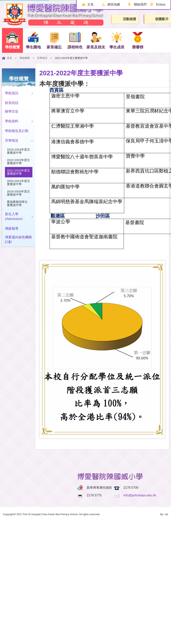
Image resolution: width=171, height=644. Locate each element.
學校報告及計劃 (17, 131)
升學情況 (42, 58)
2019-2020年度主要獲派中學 (18, 193)
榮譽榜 (138, 40)
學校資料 (12, 121)
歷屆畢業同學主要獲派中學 (17, 203)
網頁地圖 (113, 4)
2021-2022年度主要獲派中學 (18, 172)
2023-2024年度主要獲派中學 (18, 151)
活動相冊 (125, 19)
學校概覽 (12, 40)
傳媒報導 (12, 229)
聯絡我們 (140, 4)
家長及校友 (96, 40)
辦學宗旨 (12, 112)
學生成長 (117, 40)
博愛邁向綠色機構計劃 (18, 240)
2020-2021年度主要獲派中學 (18, 182)
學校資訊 (12, 93)
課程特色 (75, 40)
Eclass (161, 4)
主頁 (90, 4)
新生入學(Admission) (14, 216)
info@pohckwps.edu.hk (140, 495)
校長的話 (12, 103)
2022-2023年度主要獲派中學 (18, 162)
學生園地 (33, 40)
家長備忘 (54, 40)
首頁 (9, 58)
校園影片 (158, 19)
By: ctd (164, 514)
